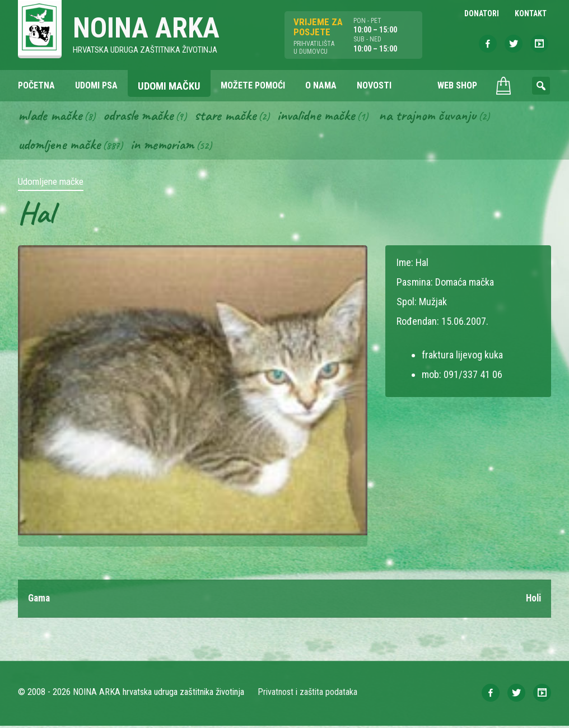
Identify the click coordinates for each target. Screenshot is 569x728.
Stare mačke (231, 116)
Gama (40, 601)
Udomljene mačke (61, 146)
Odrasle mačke (142, 116)
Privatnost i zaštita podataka (308, 694)
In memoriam (167, 146)
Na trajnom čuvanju (441, 116)
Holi (533, 601)
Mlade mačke (51, 116)
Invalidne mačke (325, 116)
